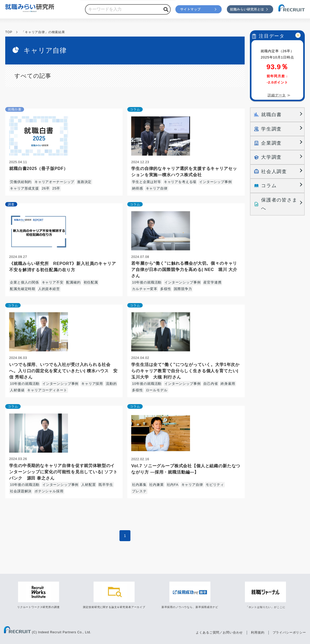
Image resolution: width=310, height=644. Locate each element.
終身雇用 (228, 384)
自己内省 (211, 384)
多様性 (166, 289)
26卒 (46, 188)
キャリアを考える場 (180, 182)
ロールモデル (157, 390)
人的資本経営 (49, 289)
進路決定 (84, 182)
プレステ (139, 491)
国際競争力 (183, 289)
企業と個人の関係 (24, 282)
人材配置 (88, 485)
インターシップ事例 (216, 182)
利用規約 (258, 633)
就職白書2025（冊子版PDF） (39, 169)
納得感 (137, 188)
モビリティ (215, 485)
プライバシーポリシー (289, 633)
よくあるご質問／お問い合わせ (219, 633)
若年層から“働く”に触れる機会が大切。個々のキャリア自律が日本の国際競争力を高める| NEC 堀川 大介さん (184, 270)
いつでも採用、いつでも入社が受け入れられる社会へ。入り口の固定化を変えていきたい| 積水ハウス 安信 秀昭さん (63, 371)
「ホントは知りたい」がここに (266, 607)
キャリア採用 (92, 384)
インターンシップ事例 (182, 282)
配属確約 (73, 282)
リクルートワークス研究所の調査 (39, 607)
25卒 (56, 188)
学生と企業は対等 (147, 182)
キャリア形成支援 (24, 188)
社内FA (173, 485)
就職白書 (15, 109)
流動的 (111, 384)
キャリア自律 (157, 188)
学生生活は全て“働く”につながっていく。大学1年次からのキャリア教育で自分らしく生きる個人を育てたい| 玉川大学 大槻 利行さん (185, 371)
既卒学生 (106, 485)
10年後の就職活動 (147, 282)
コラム (135, 109)
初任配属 (91, 282)
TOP (9, 32)
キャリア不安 (53, 282)
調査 (11, 204)
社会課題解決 (21, 491)
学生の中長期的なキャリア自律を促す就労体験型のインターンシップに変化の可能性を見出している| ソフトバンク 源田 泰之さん (63, 472)
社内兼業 (156, 485)
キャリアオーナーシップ (54, 182)
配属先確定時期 (23, 289)
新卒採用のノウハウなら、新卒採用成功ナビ (190, 607)
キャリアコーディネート (47, 390)
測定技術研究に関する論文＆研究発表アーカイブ (114, 607)
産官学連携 (212, 282)
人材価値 (17, 390)
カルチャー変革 (145, 289)
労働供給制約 (21, 182)
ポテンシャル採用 (49, 491)
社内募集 (139, 485)
